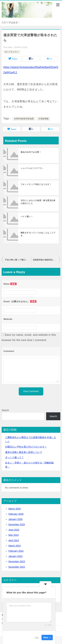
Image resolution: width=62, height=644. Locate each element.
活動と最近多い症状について (24, 452)
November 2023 (17, 567)
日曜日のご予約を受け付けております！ (26, 447)
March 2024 (15, 546)
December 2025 (17, 524)
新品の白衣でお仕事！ (31, 152)
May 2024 (13, 535)
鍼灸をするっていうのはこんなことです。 (38, 234)
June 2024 (14, 530)
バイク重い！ (27, 217)
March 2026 (15, 509)
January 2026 (15, 519)
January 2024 (15, 556)
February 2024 (16, 551)
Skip (37, 637)
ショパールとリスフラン (32, 168)
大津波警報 (43, 119)
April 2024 (14, 540)
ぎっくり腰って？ (14, 457)
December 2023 (17, 561)
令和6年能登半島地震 (24, 119)
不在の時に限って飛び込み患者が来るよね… (18, 260)
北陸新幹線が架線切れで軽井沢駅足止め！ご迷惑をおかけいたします (47, 260)
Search (5, 410)
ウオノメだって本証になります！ (36, 184)
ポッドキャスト (12, 52)
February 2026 (16, 514)
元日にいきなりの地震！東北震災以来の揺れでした (38, 202)
